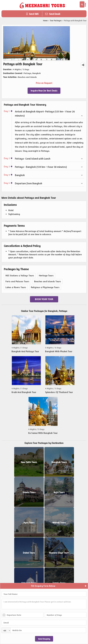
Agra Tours (29, 523)
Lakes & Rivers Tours (16, 287)
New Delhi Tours (29, 462)
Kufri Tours (59, 492)
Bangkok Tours (59, 462)
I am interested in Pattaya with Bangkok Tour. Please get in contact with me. (44, 604)
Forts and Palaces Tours (17, 281)
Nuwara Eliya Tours (59, 553)
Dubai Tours (29, 553)
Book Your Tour (44, 299)
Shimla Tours (29, 492)
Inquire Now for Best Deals (44, 91)
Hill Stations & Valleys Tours (20, 276)
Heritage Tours (46, 276)
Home (45, 21)
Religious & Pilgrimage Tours (45, 287)
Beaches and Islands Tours (48, 281)
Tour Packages (56, 21)
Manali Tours (59, 523)
